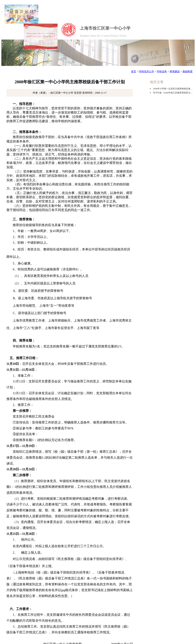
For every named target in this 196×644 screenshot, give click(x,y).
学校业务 (162, 71)
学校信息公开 (146, 71)
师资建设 (175, 71)
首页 (134, 71)
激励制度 (188, 71)
